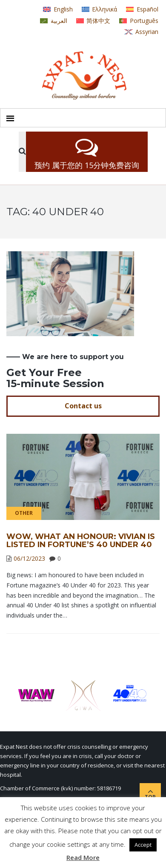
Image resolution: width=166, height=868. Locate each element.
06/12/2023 (29, 558)
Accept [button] (143, 845)
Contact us (83, 406)
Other (24, 513)
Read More (83, 857)
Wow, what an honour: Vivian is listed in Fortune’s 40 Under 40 (81, 541)
